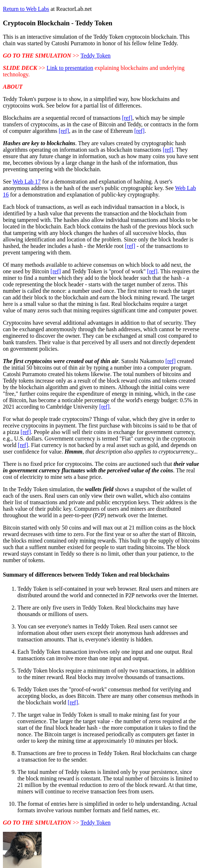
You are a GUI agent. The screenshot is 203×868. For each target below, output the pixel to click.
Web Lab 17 (27, 182)
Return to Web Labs (26, 9)
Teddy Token (95, 56)
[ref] (127, 118)
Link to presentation (70, 68)
